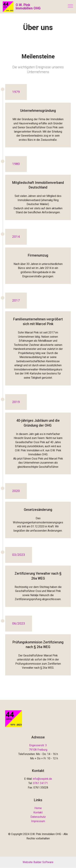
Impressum (38, 821)
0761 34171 (40, 783)
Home (38, 808)
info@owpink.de (42, 779)
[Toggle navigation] (71, 6)
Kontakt (38, 812)
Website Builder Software (38, 862)
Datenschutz (38, 817)
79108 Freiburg (38, 750)
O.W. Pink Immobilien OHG (28, 7)
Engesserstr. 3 (38, 745)
